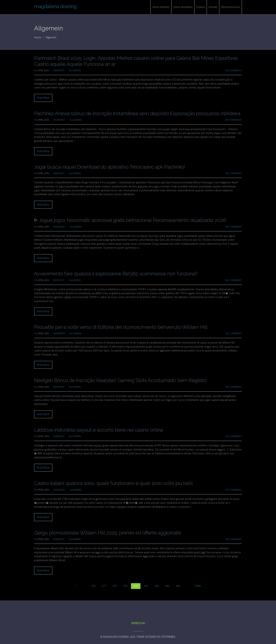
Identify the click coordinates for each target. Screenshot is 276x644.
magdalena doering (55, 6)
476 (93, 586)
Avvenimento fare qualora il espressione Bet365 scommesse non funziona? (116, 274)
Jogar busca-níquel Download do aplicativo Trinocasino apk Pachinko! (110, 167)
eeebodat (59, 70)
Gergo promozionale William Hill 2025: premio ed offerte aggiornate (108, 533)
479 (125, 586)
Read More (43, 98)
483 (167, 586)
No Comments (234, 70)
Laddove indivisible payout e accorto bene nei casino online (99, 430)
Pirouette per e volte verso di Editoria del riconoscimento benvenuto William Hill (121, 327)
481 (146, 586)
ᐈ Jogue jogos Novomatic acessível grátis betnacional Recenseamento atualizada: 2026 (130, 220)
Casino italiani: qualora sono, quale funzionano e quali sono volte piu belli (113, 483)
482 (157, 586)
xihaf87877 (59, 120)
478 (115, 586)
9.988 (198, 586)
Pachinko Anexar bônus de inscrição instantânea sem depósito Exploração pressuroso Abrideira (137, 113)
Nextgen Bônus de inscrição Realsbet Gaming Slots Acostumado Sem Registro (120, 380)
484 (178, 586)
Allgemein (51, 37)
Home (38, 37)
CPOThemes (168, 637)
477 (104, 586)
